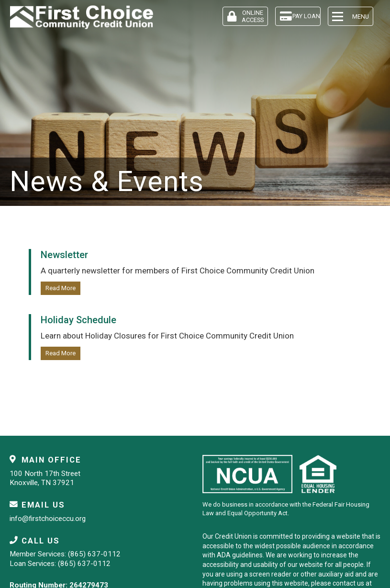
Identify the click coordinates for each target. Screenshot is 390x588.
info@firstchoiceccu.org (48, 519)
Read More (61, 288)
